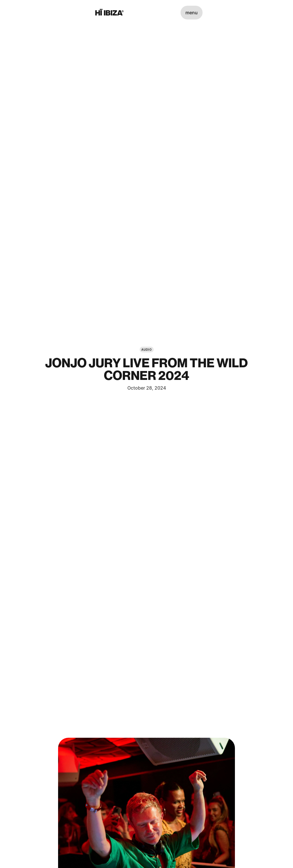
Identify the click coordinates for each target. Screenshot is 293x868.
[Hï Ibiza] (110, 13)
